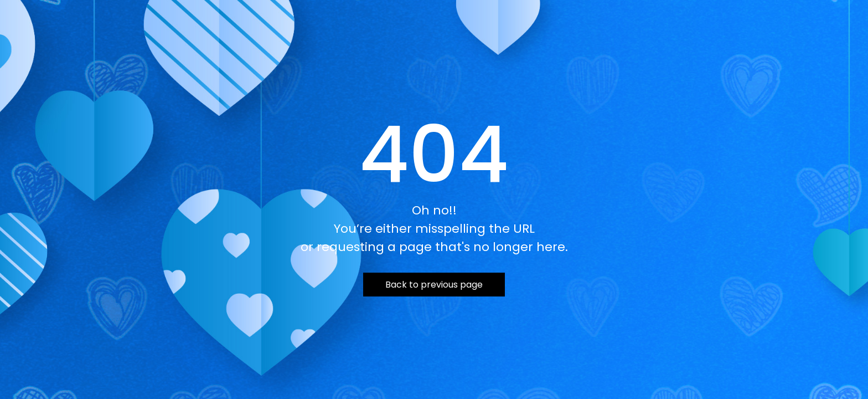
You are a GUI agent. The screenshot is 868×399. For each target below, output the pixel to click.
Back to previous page (434, 285)
